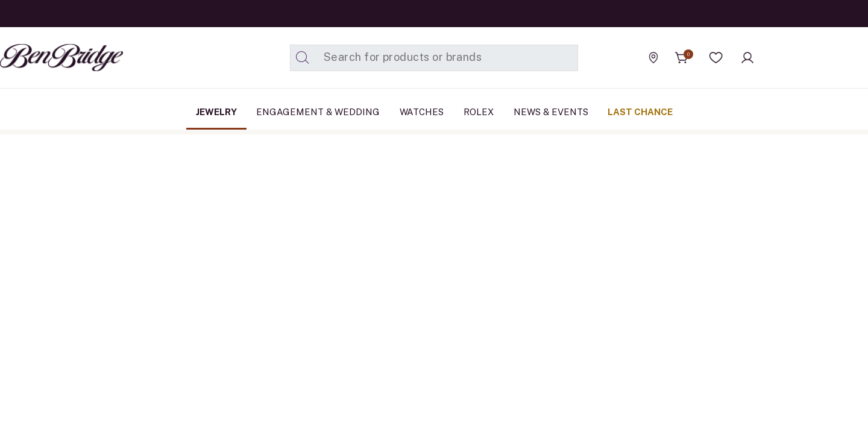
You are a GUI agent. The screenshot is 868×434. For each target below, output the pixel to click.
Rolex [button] (479, 112)
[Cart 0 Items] (682, 58)
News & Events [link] (551, 112)
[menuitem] (216, 112)
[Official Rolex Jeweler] (813, 57)
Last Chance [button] (640, 112)
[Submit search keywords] (303, 58)
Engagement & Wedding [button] (318, 112)
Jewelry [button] (216, 112)
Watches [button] (422, 112)
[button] (716, 58)
